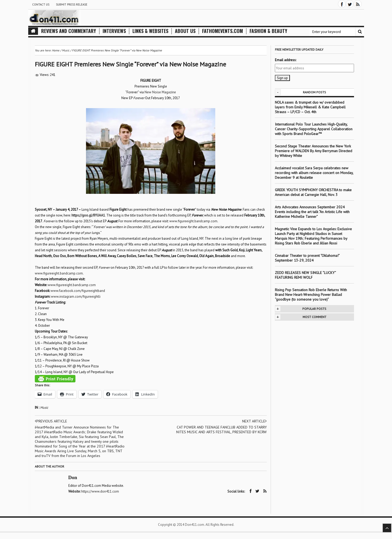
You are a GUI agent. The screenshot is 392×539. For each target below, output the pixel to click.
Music (44, 408)
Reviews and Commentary (69, 31)
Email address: (286, 60)
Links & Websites (150, 31)
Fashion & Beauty (268, 31)
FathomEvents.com (223, 31)
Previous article (51, 421)
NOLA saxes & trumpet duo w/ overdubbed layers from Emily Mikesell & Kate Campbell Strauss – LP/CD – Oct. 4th (310, 107)
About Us (185, 31)
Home (56, 50)
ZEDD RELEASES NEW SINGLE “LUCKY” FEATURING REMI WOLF (305, 275)
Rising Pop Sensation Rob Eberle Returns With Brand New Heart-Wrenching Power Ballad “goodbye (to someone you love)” (311, 295)
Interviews (114, 31)
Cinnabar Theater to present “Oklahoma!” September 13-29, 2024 (307, 258)
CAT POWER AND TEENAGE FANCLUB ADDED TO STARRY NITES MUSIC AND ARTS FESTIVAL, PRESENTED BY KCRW (221, 430)
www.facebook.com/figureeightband (78, 291)
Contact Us (41, 4)
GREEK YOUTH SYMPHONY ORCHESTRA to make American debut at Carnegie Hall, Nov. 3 (313, 192)
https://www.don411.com (100, 491)
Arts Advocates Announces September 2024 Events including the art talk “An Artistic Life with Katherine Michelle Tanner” (312, 212)
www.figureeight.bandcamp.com (193, 221)
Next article (254, 421)
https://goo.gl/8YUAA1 (88, 215)
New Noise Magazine (160, 92)
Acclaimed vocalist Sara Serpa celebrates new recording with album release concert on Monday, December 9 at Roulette (314, 173)
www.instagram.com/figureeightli (76, 297)
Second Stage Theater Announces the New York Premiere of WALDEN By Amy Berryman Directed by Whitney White (314, 151)
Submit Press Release (72, 4)
